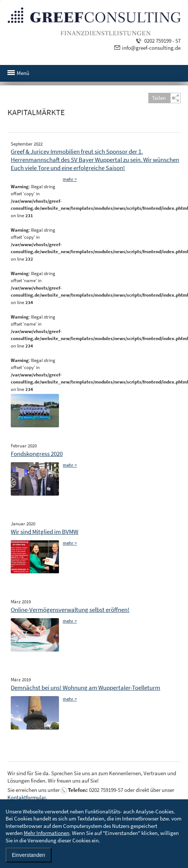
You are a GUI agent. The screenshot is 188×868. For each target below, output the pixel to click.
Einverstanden (29, 855)
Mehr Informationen (47, 833)
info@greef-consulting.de (151, 48)
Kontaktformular (27, 797)
